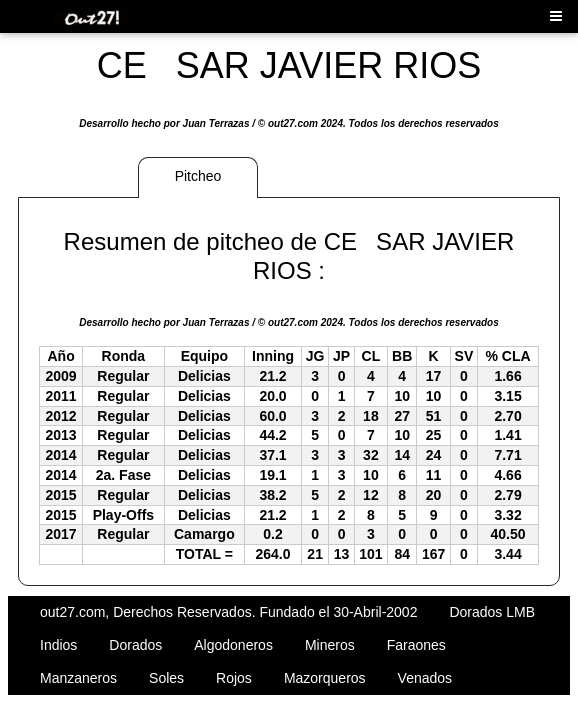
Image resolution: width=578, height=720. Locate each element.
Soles (166, 678)
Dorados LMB (492, 612)
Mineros (330, 645)
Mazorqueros (325, 678)
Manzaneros (78, 678)
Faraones (416, 645)
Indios (58, 645)
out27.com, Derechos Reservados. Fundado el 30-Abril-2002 (228, 612)
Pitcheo (198, 176)
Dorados (135, 645)
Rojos (234, 678)
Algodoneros (233, 645)
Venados (425, 678)
